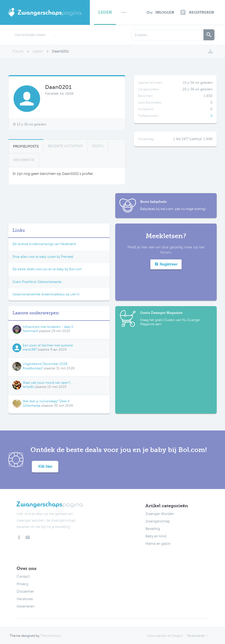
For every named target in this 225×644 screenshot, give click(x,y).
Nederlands (196, 636)
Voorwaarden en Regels (165, 636)
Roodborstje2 (33, 368)
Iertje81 (28, 387)
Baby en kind (156, 536)
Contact (23, 577)
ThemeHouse (51, 636)
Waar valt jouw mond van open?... (48, 383)
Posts (98, 146)
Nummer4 (30, 331)
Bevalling (153, 529)
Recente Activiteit (65, 146)
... (55, 35)
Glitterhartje (32, 406)
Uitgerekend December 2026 (45, 364)
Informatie (24, 160)
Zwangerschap (158, 521)
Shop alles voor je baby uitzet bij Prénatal (43, 257)
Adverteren (26, 606)
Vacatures (25, 599)
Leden (105, 12)
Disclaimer (25, 592)
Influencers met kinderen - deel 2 (48, 327)
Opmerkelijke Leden (30, 35)
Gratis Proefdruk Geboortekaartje (37, 282)
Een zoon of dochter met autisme (48, 345)
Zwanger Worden (160, 514)
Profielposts (26, 146)
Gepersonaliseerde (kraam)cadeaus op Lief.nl (46, 294)
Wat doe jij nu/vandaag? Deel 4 (46, 401)
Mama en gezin (158, 544)
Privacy (22, 584)
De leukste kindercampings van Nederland (44, 244)
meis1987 (30, 349)
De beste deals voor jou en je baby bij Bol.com (47, 269)
